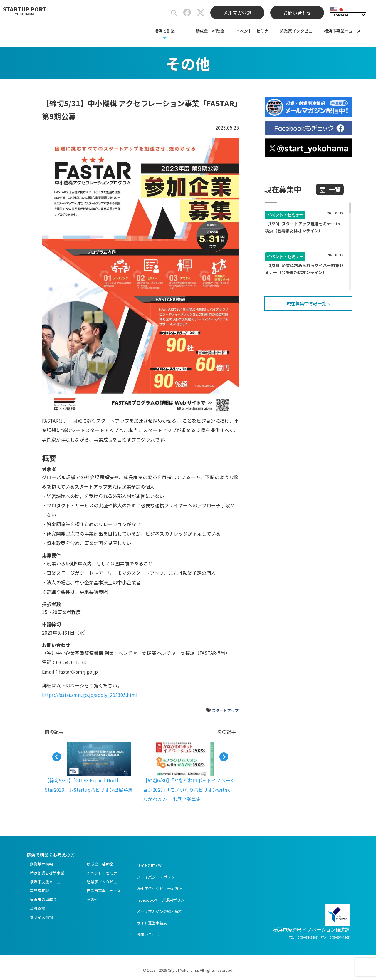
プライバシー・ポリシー (158, 877)
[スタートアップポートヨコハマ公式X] (201, 14)
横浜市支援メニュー (47, 882)
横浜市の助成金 (43, 899)
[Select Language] (348, 15)
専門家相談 (40, 891)
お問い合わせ (297, 13)
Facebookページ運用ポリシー (162, 900)
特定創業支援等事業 (47, 873)
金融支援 (38, 908)
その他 (92, 899)
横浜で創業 (164, 31)
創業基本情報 (41, 864)
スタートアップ (225, 710)
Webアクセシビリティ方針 (159, 888)
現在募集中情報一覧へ (308, 303)
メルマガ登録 (237, 13)
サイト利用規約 (150, 866)
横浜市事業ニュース (342, 31)
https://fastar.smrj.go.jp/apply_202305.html (90, 695)
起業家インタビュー (298, 31)
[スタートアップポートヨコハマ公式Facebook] (187, 14)
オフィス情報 (41, 917)
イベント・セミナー (254, 31)
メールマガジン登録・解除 (160, 911)
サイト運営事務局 (152, 923)
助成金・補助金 (210, 31)
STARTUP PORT (25, 11)
